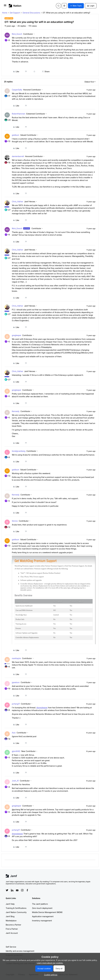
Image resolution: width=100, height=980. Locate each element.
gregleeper (17, 335)
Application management (43, 916)
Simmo (15, 521)
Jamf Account (12, 933)
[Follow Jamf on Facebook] (27, 890)
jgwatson (16, 682)
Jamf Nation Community (16, 912)
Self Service (11, 947)
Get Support (15, 13)
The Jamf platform (40, 904)
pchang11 (16, 704)
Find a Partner (12, 929)
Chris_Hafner (18, 202)
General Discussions (31, 13)
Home (5, 13)
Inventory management (42, 921)
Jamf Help (10, 904)
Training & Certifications (16, 908)
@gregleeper (42, 708)
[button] (5, 6)
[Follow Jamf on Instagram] (22, 890)
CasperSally (17, 90)
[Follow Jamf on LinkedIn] (12, 890)
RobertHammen (19, 114)
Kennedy (16, 411)
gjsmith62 (16, 751)
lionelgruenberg (19, 451)
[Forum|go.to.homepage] (15, 6)
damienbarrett (18, 156)
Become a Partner (13, 925)
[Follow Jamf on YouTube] (17, 890)
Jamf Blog (10, 916)
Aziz (14, 733)
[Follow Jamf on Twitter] (7, 890)
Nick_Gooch (17, 34)
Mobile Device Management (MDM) (47, 912)
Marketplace (11, 921)
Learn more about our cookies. (50, 963)
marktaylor (16, 658)
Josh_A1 (15, 781)
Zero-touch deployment (42, 908)
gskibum (15, 135)
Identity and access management (20, 951)
